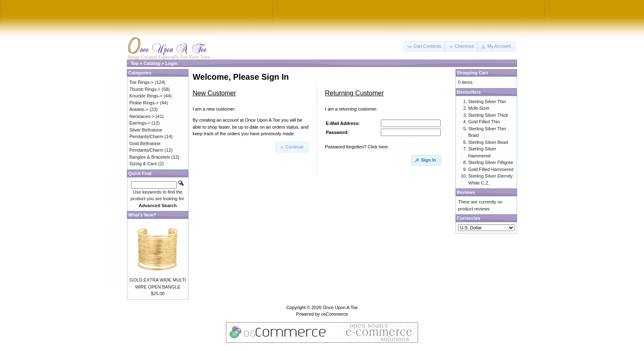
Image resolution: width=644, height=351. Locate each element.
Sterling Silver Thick (488, 115)
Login (171, 63)
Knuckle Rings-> (146, 96)
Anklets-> (139, 109)
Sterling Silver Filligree (491, 162)
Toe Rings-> (141, 82)
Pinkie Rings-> (144, 103)
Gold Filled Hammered (491, 169)
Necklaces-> (142, 116)
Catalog (152, 63)
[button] (425, 46)
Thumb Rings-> (145, 89)
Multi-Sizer (479, 108)
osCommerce (335, 314)
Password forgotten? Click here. (357, 147)
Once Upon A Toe (340, 307)
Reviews (466, 192)
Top (135, 63)
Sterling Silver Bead (488, 142)
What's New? (142, 215)
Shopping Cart (472, 73)
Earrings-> (140, 123)
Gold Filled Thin (484, 122)
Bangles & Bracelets (150, 157)
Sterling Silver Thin (487, 102)
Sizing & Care (143, 164)
